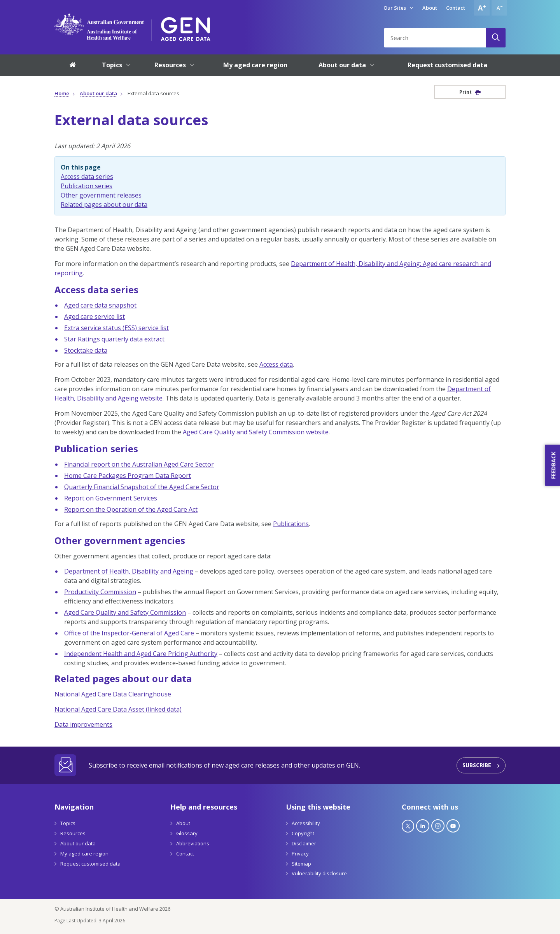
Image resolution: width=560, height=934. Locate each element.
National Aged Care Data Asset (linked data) (118, 709)
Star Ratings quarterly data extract (114, 339)
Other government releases (101, 195)
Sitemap (301, 864)
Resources (73, 833)
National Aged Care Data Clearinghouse (113, 694)
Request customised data (90, 864)
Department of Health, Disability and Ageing (129, 571)
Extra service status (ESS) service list (116, 328)
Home (62, 93)
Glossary (187, 833)
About (430, 8)
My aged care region (84, 854)
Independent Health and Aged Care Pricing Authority (141, 654)
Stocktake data (86, 350)
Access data (276, 364)
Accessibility (306, 823)
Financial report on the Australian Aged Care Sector (139, 464)
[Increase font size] (482, 8)
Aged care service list (94, 317)
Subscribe (477, 765)
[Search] (496, 38)
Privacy (300, 854)
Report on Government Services (111, 498)
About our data (98, 93)
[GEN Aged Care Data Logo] (186, 26)
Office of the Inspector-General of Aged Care (129, 633)
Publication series (87, 186)
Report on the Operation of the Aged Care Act (131, 509)
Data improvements (83, 724)
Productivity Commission (100, 592)
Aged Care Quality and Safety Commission (125, 612)
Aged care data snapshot (100, 305)
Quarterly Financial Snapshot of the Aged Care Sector (142, 487)
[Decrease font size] (499, 8)
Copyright (303, 833)
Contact (456, 8)
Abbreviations (193, 843)
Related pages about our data (104, 205)
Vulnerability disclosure (319, 873)
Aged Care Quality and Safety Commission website (256, 432)
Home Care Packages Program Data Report (128, 476)
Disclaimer (304, 843)
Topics (68, 823)
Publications (291, 524)
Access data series (87, 177)
